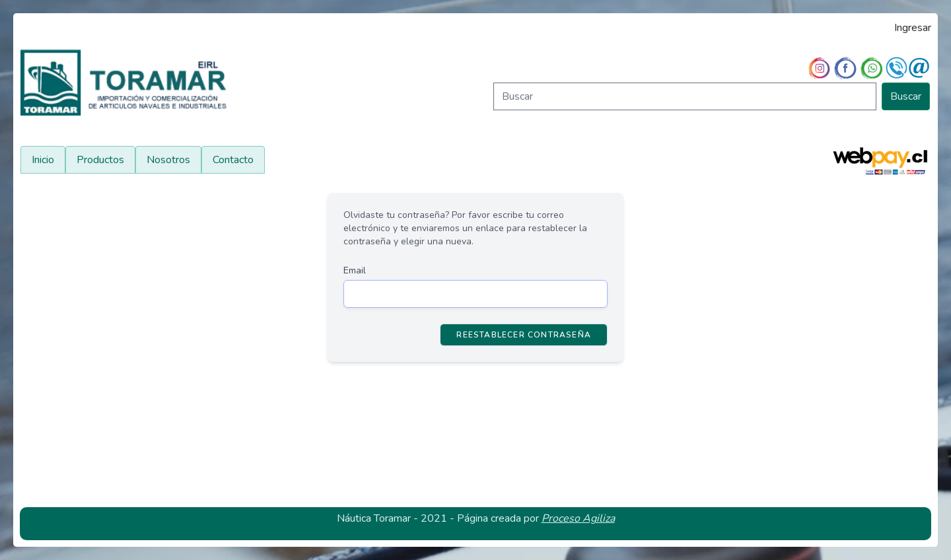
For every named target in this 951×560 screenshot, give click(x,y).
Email (355, 270)
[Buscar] (685, 96)
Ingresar (913, 28)
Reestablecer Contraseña (524, 335)
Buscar (906, 96)
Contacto (233, 160)
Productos (100, 160)
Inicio (43, 160)
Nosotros (168, 160)
